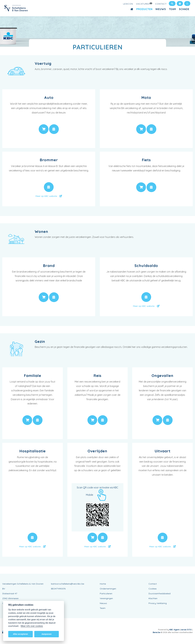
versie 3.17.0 (186, 630)
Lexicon (128, 4)
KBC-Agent (174, 630)
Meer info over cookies (32, 626)
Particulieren (106, 594)
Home (103, 584)
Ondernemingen (108, 589)
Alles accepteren (20, 634)
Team (172, 9)
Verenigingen (106, 598)
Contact (161, 4)
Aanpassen (47, 634)
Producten (144, 9)
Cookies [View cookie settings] (153, 589)
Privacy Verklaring (158, 603)
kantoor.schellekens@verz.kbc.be (68, 584)
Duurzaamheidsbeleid (160, 594)
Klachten (153, 598)
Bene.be (157, 632)
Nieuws (161, 9)
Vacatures (144, 4)
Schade (184, 9)
